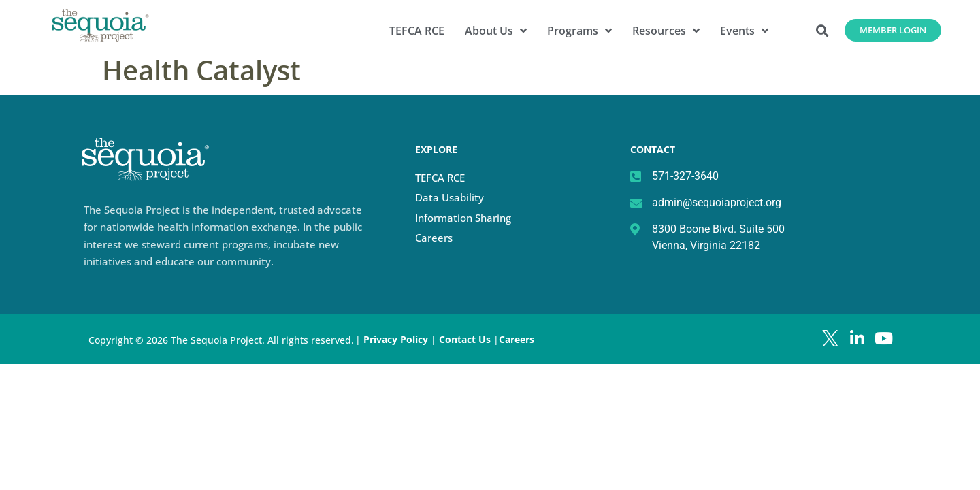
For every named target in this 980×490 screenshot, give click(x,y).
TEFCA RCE (417, 31)
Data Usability (450, 197)
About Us (496, 31)
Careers (434, 238)
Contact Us (466, 339)
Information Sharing (463, 218)
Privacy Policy (396, 339)
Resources (666, 31)
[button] (822, 30)
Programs (579, 31)
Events (744, 31)
